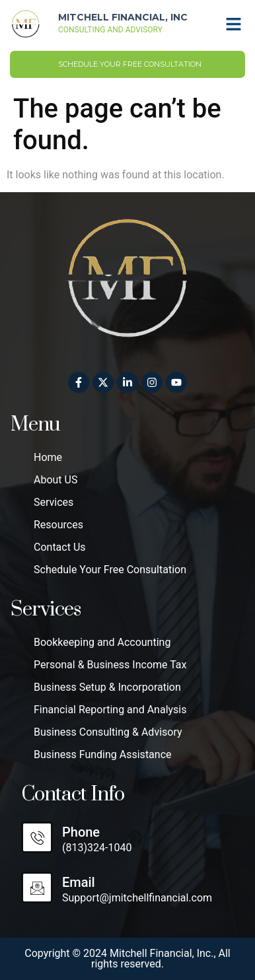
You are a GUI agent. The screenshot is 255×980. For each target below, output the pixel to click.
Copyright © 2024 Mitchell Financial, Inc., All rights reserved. (127, 959)
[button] (234, 24)
